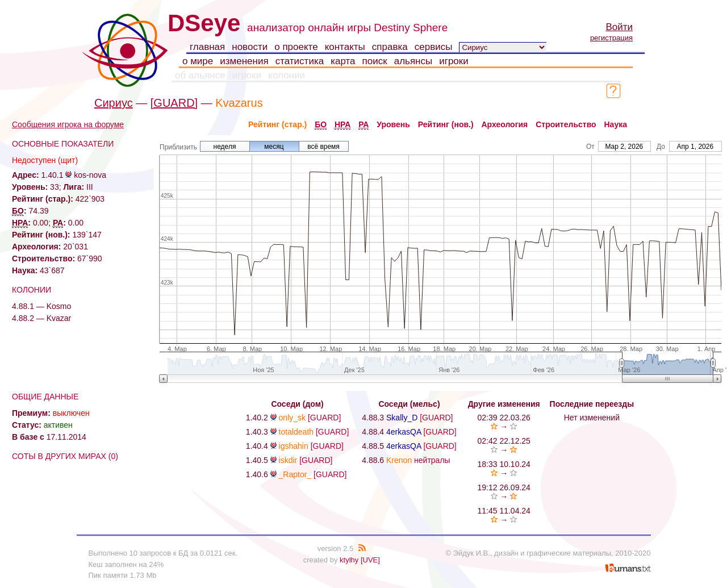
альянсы (413, 61)
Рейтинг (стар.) (277, 124)
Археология (505, 124)
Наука (616, 124)
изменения (244, 61)
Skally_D (402, 418)
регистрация (611, 38)
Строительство (566, 124)
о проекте (296, 47)
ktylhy (349, 560)
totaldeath (296, 432)
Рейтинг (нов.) (446, 124)
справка (390, 47)
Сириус (114, 103)
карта (343, 61)
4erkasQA (404, 432)
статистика (300, 61)
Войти (619, 27)
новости (250, 47)
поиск (375, 61)
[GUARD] (174, 103)
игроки (454, 61)
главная (207, 47)
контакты (345, 47)
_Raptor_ (295, 474)
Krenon (399, 460)
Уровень (393, 124)
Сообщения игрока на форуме (68, 124)
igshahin (294, 446)
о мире (198, 61)
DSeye (204, 23)
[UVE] (370, 560)
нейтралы (432, 460)
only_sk (292, 418)
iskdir (288, 460)
